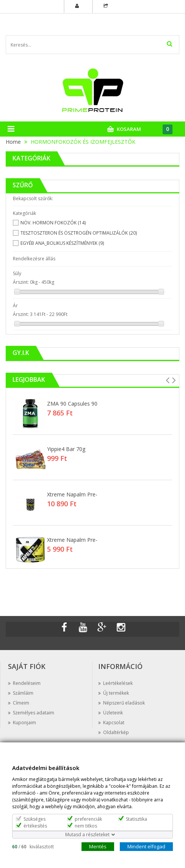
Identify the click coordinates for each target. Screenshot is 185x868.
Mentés (98, 846)
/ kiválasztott (33, 846)
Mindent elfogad (146, 846)
